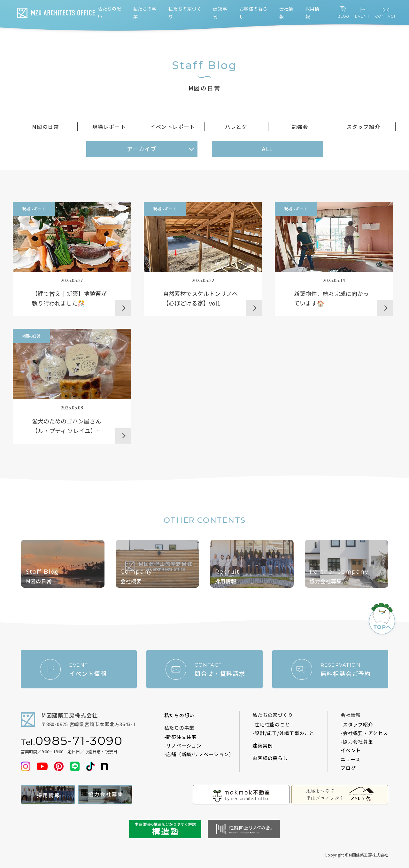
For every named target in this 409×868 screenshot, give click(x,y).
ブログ (348, 768)
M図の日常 (46, 127)
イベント (351, 750)
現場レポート (109, 127)
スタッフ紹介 (364, 127)
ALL (267, 149)
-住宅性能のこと (271, 724)
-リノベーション (183, 745)
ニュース (351, 759)
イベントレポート (173, 127)
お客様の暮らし (270, 758)
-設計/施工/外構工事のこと (283, 733)
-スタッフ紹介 (357, 724)
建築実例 (262, 745)
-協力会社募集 (357, 742)
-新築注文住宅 (180, 737)
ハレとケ (236, 127)
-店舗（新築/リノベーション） (199, 754)
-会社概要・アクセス (364, 733)
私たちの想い (179, 715)
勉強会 (300, 127)
